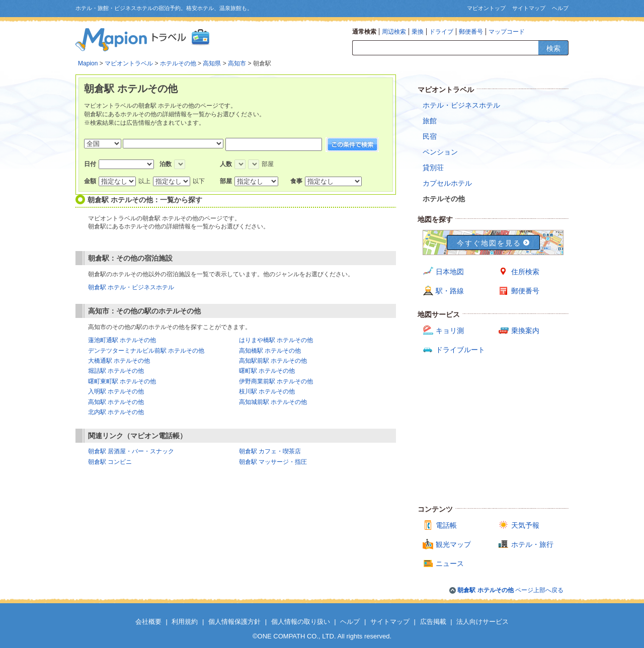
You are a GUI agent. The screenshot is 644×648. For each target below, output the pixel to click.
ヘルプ (560, 8)
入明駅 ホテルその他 (116, 391)
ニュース (450, 563)
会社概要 (148, 622)
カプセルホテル (447, 183)
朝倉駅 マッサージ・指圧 (273, 462)
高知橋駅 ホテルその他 (270, 351)
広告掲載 (433, 622)
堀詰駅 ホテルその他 (116, 371)
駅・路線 (450, 291)
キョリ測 (450, 331)
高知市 (237, 63)
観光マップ (453, 544)
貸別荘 (433, 168)
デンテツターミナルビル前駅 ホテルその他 (146, 351)
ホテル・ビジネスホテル (461, 105)
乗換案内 (525, 331)
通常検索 (364, 32)
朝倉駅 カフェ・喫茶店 (270, 451)
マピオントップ (486, 8)
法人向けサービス (482, 622)
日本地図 (450, 272)
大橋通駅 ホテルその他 (119, 361)
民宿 (430, 136)
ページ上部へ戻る (510, 590)
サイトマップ (529, 8)
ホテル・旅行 (532, 544)
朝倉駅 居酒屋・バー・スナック (131, 451)
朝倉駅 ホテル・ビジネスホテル (131, 287)
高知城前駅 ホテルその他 (273, 402)
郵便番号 (471, 32)
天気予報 (525, 525)
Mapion (88, 63)
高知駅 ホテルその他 (116, 402)
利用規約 (185, 622)
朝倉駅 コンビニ (110, 462)
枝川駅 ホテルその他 (267, 391)
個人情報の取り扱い (301, 622)
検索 (553, 48)
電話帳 (446, 525)
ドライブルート (460, 350)
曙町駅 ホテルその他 (267, 371)
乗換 (418, 32)
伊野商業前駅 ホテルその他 (276, 381)
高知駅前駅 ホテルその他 (273, 361)
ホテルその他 (178, 63)
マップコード (507, 32)
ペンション (440, 152)
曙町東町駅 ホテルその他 (122, 381)
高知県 (212, 63)
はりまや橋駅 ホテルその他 (276, 340)
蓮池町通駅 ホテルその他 (122, 340)
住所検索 (525, 272)
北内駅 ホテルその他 (116, 412)
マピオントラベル (129, 63)
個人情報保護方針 (234, 622)
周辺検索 (394, 32)
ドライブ (441, 32)
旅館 (430, 121)
